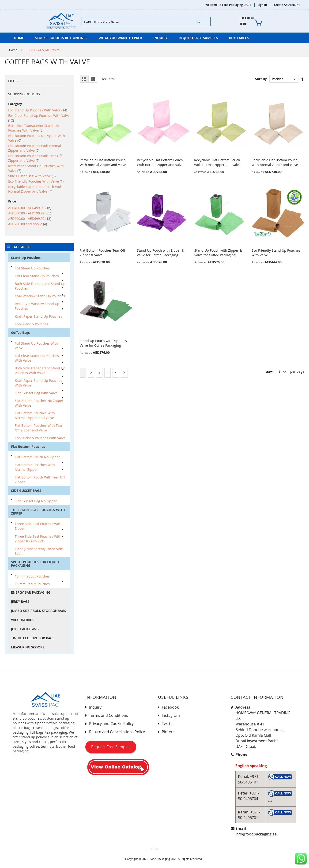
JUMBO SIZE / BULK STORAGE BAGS (39, 611)
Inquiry (95, 707)
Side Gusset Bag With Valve (32, 176)
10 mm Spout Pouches (32, 576)
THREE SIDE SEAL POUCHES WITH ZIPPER (38, 511)
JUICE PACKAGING (25, 629)
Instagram (171, 715)
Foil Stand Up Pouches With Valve (38, 110)
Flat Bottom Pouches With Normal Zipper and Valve (35, 148)
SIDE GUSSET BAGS (26, 491)
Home (13, 50)
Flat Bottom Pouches (28, 447)
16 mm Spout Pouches (32, 584)
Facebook (170, 707)
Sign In (262, 5)
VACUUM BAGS (23, 620)
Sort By (261, 79)
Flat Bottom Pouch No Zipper (37, 457)
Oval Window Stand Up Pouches (40, 296)
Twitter (168, 724)
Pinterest (170, 732)
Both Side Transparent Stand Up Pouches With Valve (34, 128)
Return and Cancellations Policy (117, 732)
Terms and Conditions (109, 715)
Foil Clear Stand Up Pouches (37, 276)
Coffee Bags (20, 333)
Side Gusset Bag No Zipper (36, 501)
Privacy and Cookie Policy (111, 724)
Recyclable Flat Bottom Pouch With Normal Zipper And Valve (35, 189)
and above (28, 224)
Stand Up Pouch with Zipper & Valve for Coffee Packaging (161, 253)
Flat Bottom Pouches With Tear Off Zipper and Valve (35, 158)
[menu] (154, 38)
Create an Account (287, 5)
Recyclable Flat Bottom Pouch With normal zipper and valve (103, 162)
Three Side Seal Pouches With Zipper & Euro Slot (38, 539)
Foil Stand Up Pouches (32, 268)
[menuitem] (19, 38)
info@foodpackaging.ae (256, 834)
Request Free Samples (111, 747)
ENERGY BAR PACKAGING (31, 592)
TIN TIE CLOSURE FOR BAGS (33, 638)
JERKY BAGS (20, 601)
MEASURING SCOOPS (28, 647)
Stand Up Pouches (26, 258)
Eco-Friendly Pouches (31, 324)
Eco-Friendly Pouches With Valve (36, 181)
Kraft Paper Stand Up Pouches (38, 316)
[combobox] (146, 22)
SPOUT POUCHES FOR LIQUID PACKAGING (35, 564)
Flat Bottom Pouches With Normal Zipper (35, 467)
